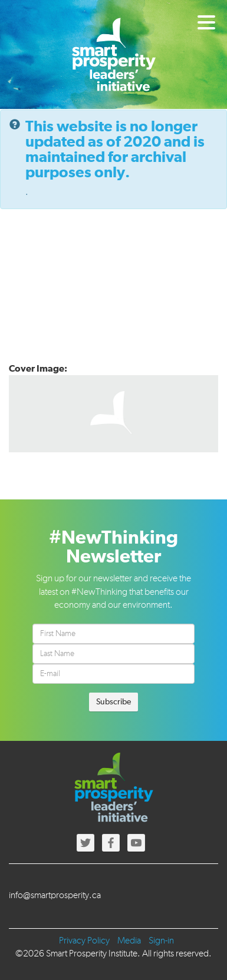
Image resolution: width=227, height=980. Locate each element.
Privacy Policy (84, 941)
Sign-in (161, 941)
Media (129, 941)
